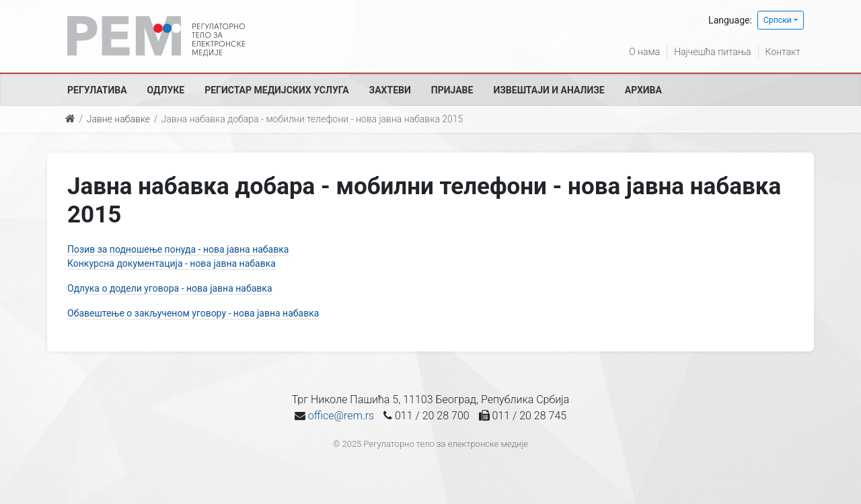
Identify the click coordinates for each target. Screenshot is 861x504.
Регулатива (97, 90)
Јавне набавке (118, 119)
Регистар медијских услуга (276, 90)
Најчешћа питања (712, 52)
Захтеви (390, 90)
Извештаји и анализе (549, 90)
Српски (778, 20)
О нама (644, 52)
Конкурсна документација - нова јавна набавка (172, 263)
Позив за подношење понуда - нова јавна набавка (178, 249)
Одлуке (166, 90)
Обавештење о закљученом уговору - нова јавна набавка (193, 313)
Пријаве (452, 90)
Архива (643, 90)
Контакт (783, 52)
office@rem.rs (341, 416)
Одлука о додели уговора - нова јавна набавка (170, 288)
